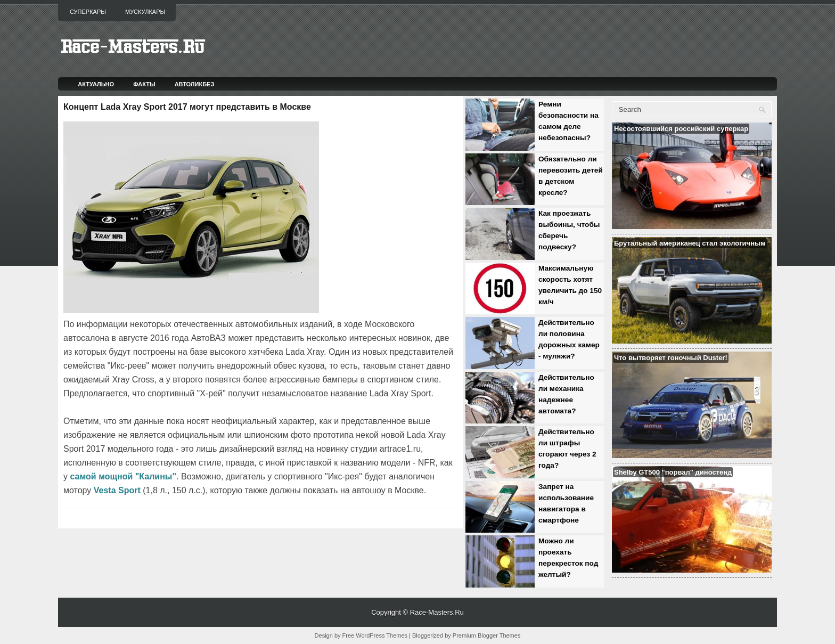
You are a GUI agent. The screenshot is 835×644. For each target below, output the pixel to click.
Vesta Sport (117, 490)
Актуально (96, 84)
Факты (144, 84)
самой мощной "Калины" (123, 476)
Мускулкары (145, 12)
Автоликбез (195, 84)
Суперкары (88, 12)
